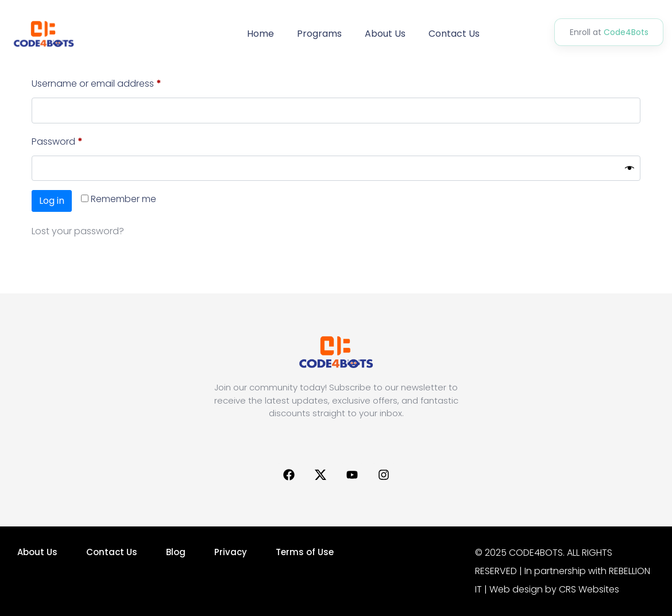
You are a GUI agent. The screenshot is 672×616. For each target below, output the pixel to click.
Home (260, 34)
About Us (385, 34)
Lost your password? (78, 231)
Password (77, 140)
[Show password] (629, 168)
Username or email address (116, 82)
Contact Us (454, 34)
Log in (52, 201)
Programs (319, 34)
